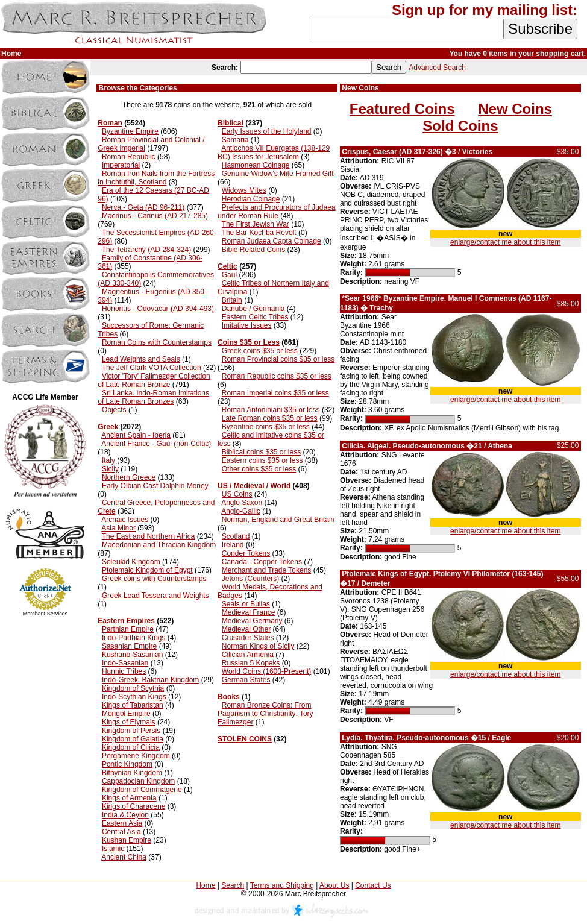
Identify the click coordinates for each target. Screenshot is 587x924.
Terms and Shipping (282, 885)
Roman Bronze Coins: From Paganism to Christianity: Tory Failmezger (265, 714)
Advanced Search (437, 68)
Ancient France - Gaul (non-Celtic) (156, 444)
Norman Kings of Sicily (258, 646)
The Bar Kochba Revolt (259, 233)
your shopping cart (551, 54)
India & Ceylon (125, 815)
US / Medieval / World (254, 486)
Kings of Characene (133, 806)
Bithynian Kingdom (132, 773)
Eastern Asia (122, 823)
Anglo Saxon (242, 503)
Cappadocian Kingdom (138, 781)
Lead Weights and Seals (141, 359)
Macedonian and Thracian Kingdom (159, 545)
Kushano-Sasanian (132, 655)
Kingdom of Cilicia (131, 747)
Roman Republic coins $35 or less (277, 376)
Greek (108, 427)
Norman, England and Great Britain (278, 520)
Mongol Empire (126, 714)
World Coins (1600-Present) (267, 671)
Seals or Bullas (246, 604)
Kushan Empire (127, 840)
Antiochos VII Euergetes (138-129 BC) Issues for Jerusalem (274, 152)
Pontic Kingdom (127, 764)
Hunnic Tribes (124, 671)
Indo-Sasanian (125, 663)
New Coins (515, 109)
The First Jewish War (256, 224)
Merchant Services (46, 614)
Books (229, 697)
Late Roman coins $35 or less (270, 418)
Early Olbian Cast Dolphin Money (155, 486)
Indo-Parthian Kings (133, 638)
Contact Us (373, 885)
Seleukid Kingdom (131, 562)
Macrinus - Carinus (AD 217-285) (155, 216)
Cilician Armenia (248, 655)
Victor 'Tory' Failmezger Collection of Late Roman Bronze (154, 380)
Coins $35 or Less (249, 342)
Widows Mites (244, 190)
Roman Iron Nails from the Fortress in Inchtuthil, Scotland (156, 178)
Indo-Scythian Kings (134, 697)
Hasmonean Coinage (256, 165)
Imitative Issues (247, 325)
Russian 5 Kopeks (251, 663)
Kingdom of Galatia (133, 739)
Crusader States (248, 638)
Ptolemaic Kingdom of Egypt (147, 570)
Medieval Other (246, 629)
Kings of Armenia (129, 798)
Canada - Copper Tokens (262, 562)
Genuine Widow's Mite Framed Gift (278, 174)
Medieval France (249, 612)
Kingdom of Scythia (133, 688)
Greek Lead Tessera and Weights (155, 596)
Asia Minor (118, 528)
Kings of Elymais (129, 722)
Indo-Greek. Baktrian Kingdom (150, 680)
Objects (114, 410)
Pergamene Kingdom (136, 756)
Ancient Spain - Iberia (136, 435)
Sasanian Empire (129, 646)
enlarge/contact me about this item (505, 242)
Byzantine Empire (130, 131)
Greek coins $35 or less (260, 351)
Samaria (235, 140)
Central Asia (121, 832)
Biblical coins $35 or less (261, 452)
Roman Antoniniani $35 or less (271, 410)
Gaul (229, 275)
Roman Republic (129, 157)
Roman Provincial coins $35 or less (278, 359)
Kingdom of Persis (131, 731)
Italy (108, 460)
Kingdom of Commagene (142, 790)
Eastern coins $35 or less (262, 460)
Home (206, 885)
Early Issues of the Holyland (267, 131)
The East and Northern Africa (149, 536)
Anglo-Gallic (241, 511)
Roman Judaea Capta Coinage (272, 241)
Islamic (113, 849)
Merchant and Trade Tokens (267, 570)
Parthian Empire (128, 629)
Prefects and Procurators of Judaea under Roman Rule (276, 212)
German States (246, 680)
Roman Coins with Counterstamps (157, 342)
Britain (232, 300)
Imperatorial (121, 165)
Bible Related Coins (253, 250)
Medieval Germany (252, 621)
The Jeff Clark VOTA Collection (152, 368)
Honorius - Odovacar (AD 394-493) (158, 309)
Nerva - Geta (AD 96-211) (143, 207)
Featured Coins (402, 109)
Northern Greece (129, 477)
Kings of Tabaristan (133, 705)
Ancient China (124, 857)
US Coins (237, 494)
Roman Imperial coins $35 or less (275, 393)
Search (233, 885)
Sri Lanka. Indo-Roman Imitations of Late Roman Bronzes (153, 397)
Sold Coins (460, 126)
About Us (334, 885)
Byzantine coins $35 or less (266, 427)
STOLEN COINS (245, 739)
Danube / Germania (253, 309)
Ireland (233, 545)
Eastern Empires (126, 621)
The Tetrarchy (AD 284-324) (147, 250)
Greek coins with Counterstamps (154, 579)
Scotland (236, 536)
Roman (110, 123)
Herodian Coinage (251, 199)
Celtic (228, 266)
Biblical (231, 123)
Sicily (110, 469)
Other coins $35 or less (259, 469)
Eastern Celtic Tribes (255, 317)
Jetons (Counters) (250, 579)
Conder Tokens (246, 553)
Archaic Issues (125, 520)
